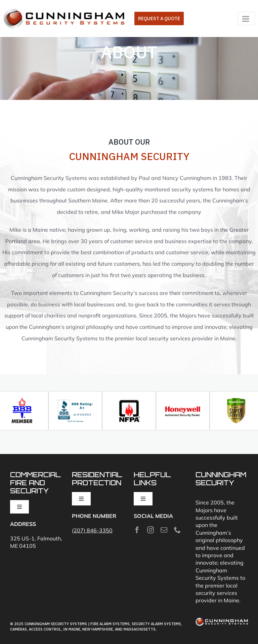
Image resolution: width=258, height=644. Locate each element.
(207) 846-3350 (92, 530)
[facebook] (137, 530)
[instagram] (150, 530)
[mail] (164, 530)
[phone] (177, 530)
